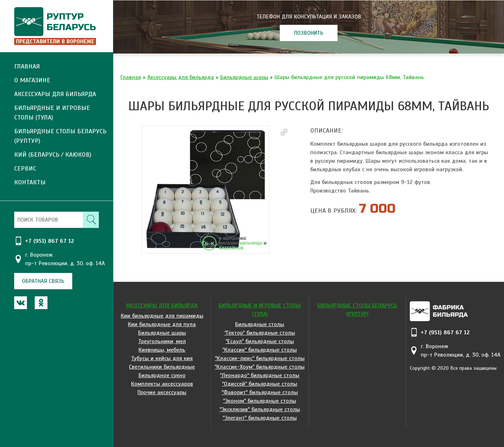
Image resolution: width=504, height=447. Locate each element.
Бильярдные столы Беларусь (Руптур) (60, 136)
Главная (27, 66)
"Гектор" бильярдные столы (260, 333)
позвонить (309, 33)
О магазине (32, 80)
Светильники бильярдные (162, 367)
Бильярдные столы (260, 324)
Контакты (30, 182)
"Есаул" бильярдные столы (260, 341)
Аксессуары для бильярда (181, 77)
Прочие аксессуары (162, 392)
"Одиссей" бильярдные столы (260, 384)
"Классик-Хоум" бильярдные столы (260, 367)
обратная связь (43, 281)
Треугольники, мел (162, 341)
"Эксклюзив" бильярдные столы (260, 409)
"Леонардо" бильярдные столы (260, 375)
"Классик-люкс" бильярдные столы (260, 358)
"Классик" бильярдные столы (260, 350)
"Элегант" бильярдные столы (260, 418)
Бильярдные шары (244, 77)
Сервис (25, 168)
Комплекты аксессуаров (162, 384)
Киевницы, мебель (162, 350)
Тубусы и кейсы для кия (162, 358)
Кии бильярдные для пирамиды (162, 316)
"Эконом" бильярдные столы (260, 401)
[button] (284, 132)
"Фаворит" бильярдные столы (260, 392)
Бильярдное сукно (162, 375)
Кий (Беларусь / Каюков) (53, 155)
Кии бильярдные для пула (162, 324)
